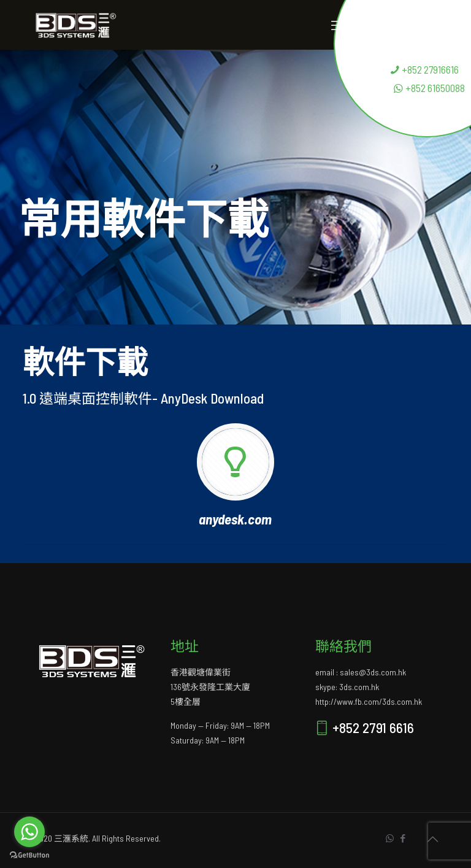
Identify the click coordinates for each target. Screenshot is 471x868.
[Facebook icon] (403, 838)
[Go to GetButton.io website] (29, 855)
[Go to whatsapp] (29, 832)
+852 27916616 (424, 69)
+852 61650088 (429, 88)
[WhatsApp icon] (390, 838)
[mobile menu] (338, 25)
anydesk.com (235, 519)
